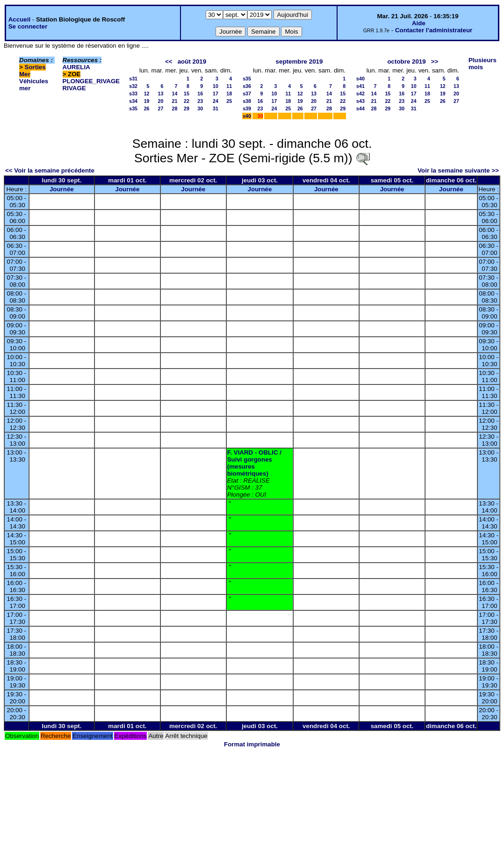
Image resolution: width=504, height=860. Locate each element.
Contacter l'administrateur (434, 30)
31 (216, 108)
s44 (360, 108)
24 (216, 101)
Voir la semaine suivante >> (458, 170)
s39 (247, 108)
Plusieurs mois (482, 64)
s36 (247, 86)
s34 (133, 101)
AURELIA (76, 67)
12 (147, 94)
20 (161, 101)
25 (229, 101)
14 (175, 94)
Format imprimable (252, 744)
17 (216, 94)
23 (200, 101)
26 (147, 108)
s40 (247, 116)
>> (435, 61)
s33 (133, 94)
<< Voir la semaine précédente (50, 170)
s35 (133, 108)
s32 (133, 86)
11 (229, 86)
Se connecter (28, 26)
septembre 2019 (299, 61)
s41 (360, 86)
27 (161, 108)
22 (187, 101)
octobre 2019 (406, 61)
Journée (62, 189)
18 (229, 94)
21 (175, 101)
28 (175, 108)
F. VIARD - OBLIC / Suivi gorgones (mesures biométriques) (254, 463)
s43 (360, 101)
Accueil (19, 19)
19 (147, 101)
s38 (247, 101)
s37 (247, 94)
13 (161, 94)
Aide (419, 23)
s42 (360, 94)
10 (216, 86)
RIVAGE (74, 88)
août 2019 (192, 61)
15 (187, 94)
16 (200, 94)
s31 (133, 79)
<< (169, 61)
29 (187, 108)
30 (200, 108)
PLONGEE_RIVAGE (91, 81)
